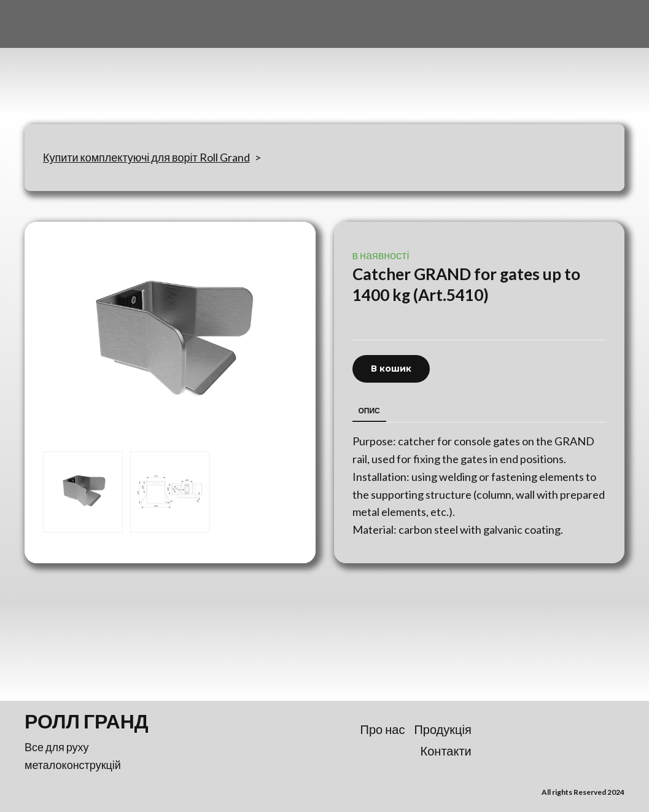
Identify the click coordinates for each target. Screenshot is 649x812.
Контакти (446, 751)
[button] (391, 369)
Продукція (442, 729)
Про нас (383, 729)
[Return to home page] (85, 69)
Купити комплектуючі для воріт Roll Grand (146, 157)
